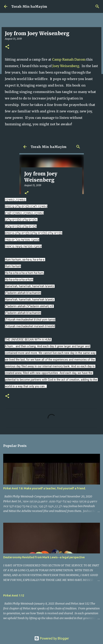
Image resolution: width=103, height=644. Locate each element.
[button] (7, 47)
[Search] (97, 6)
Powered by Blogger (52, 638)
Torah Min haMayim (29, 6)
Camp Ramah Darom (69, 59)
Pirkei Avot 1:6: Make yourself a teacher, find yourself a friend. (44, 488)
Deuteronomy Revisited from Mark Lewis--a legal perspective (44, 557)
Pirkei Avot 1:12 (14, 595)
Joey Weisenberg (66, 66)
